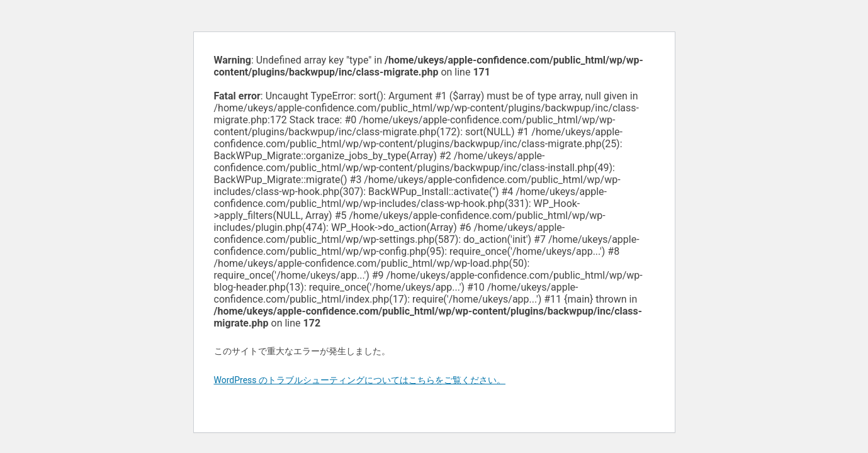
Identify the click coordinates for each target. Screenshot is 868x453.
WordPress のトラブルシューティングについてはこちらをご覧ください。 (360, 380)
